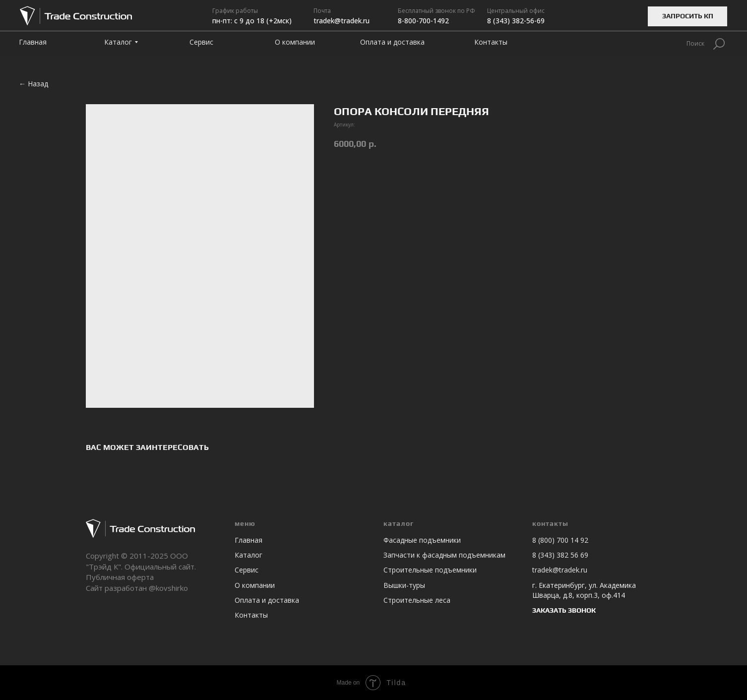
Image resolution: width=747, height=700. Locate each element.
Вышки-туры (404, 585)
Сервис (247, 570)
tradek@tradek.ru (560, 570)
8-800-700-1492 (423, 21)
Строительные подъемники (430, 570)
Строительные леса (417, 600)
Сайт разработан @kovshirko (137, 588)
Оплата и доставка (267, 600)
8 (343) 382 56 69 (560, 555)
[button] (687, 16)
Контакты (251, 615)
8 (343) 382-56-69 (516, 21)
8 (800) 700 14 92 (560, 540)
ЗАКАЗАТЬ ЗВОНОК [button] (564, 610)
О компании (255, 585)
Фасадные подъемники (422, 540)
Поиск (695, 43)
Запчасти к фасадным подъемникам (444, 555)
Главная (249, 540)
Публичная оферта (120, 577)
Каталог (249, 555)
